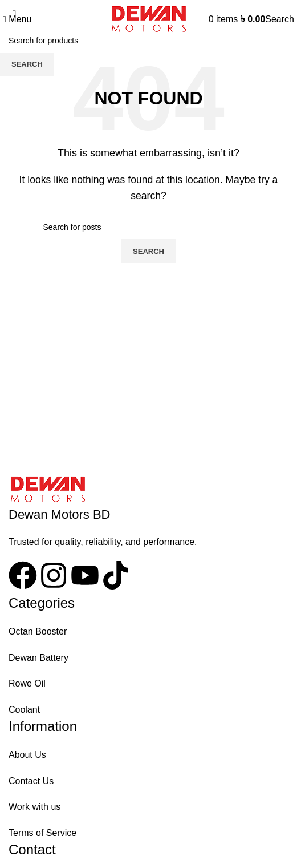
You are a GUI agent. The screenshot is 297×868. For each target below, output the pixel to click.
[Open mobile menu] (17, 19)
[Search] (280, 19)
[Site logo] (148, 19)
